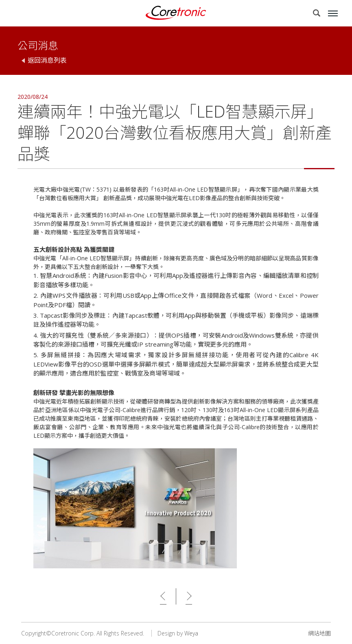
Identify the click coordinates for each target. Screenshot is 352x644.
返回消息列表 (47, 60)
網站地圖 (319, 633)
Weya (191, 633)
